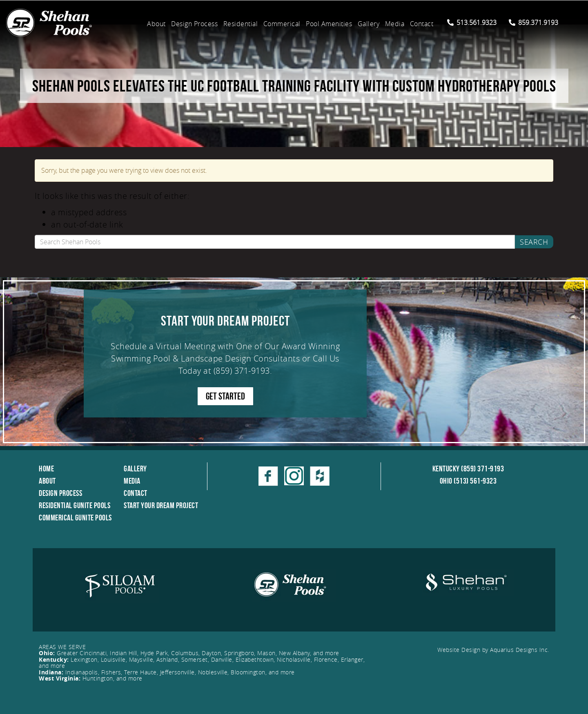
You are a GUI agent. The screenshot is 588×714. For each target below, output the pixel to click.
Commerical (282, 24)
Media (395, 24)
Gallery (369, 24)
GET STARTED (225, 396)
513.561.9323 (472, 22)
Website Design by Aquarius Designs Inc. (493, 650)
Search (534, 242)
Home (46, 469)
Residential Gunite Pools (75, 505)
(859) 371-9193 (242, 371)
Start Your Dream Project (161, 505)
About (156, 24)
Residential (241, 24)
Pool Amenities (329, 24)
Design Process (194, 24)
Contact (422, 24)
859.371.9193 (533, 22)
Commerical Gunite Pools (75, 518)
